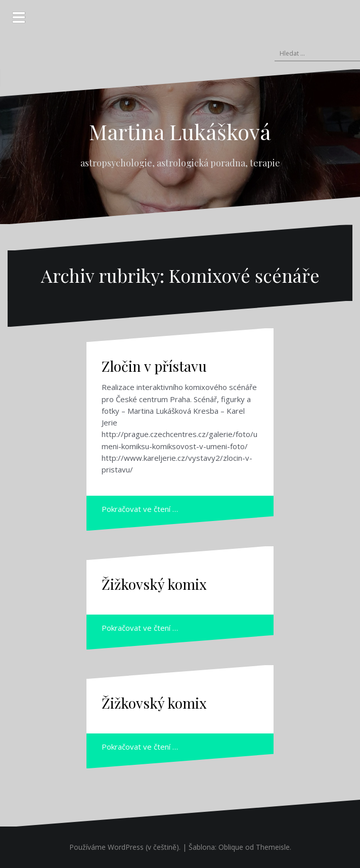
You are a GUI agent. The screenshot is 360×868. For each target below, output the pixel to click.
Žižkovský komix (154, 584)
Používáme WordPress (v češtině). (125, 847)
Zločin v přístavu (154, 366)
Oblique (231, 847)
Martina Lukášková (180, 132)
